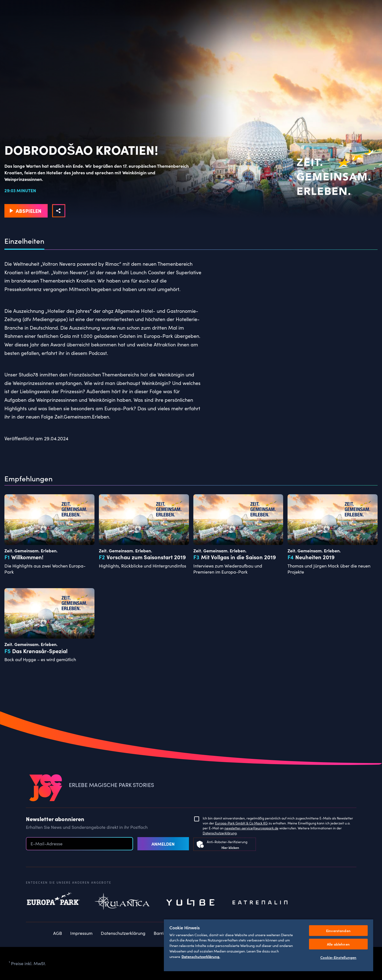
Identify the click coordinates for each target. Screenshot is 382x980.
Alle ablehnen (338, 944)
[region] (269, 945)
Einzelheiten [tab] (24, 241)
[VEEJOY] (46, 788)
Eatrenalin (260, 903)
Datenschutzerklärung (220, 833)
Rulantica (122, 903)
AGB (58, 933)
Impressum (81, 933)
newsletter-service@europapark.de (251, 828)
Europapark (53, 903)
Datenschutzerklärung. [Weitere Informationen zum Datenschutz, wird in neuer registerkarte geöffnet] (201, 956)
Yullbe (191, 903)
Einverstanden (338, 931)
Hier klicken (230, 847)
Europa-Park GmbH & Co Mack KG (241, 823)
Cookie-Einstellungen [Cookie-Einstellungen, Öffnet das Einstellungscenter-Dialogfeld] (338, 957)
